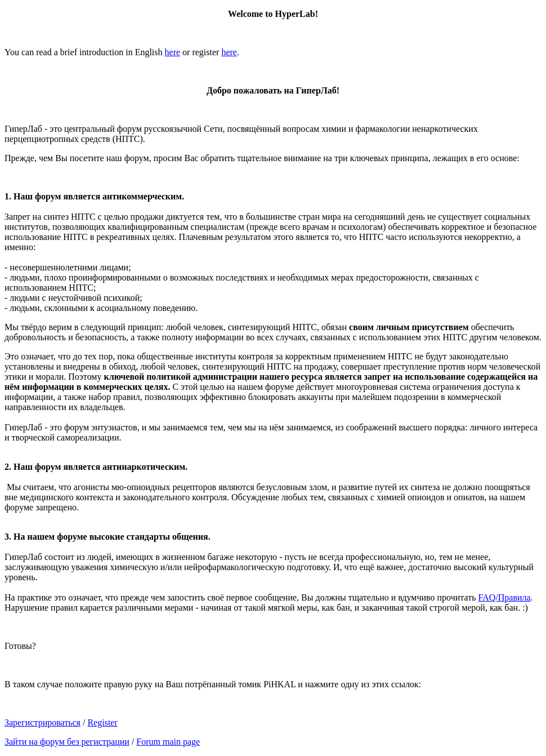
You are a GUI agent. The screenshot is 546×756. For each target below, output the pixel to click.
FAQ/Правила (504, 597)
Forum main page (168, 742)
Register (102, 722)
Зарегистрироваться (42, 722)
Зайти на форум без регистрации (67, 742)
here (173, 52)
